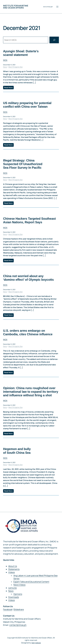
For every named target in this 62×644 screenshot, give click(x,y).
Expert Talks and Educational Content (31, 582)
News (5, 67)
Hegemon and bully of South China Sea (17, 451)
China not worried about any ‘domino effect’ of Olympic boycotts (28, 278)
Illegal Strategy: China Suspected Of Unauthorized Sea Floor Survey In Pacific (23, 164)
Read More (8, 87)
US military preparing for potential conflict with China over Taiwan (27, 105)
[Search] (54, 40)
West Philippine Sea (15, 67)
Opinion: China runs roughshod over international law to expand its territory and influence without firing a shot (31, 392)
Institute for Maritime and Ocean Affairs (16, 7)
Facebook (8, 609)
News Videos (19, 585)
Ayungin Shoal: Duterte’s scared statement (21, 53)
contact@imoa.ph (18, 625)
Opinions (18, 594)
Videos (11, 572)
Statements (14, 569)
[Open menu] (57, 7)
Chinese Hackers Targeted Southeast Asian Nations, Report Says (29, 220)
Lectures (12, 588)
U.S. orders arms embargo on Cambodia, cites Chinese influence (28, 332)
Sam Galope (36, 643)
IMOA (5, 60)
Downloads (14, 597)
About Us (13, 566)
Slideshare (19, 609)
